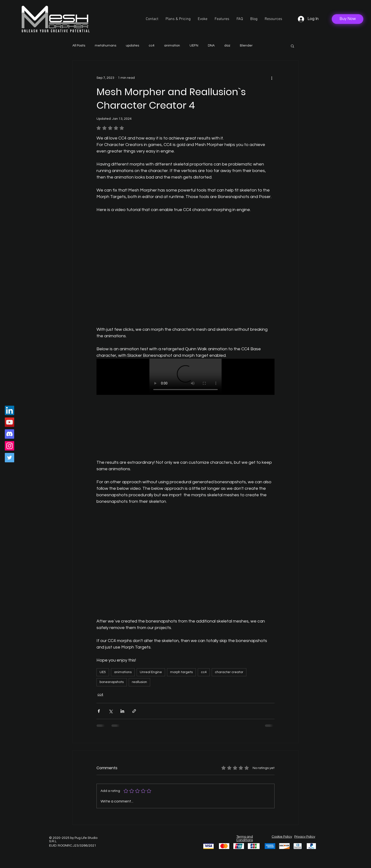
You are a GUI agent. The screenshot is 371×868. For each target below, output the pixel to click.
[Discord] (10, 434)
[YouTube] (10, 422)
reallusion (139, 682)
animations (123, 672)
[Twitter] (10, 458)
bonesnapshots (112, 682)
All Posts (79, 46)
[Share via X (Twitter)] (111, 711)
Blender (246, 46)
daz (227, 46)
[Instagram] (10, 446)
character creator (229, 672)
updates (132, 46)
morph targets (181, 672)
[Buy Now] (348, 19)
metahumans (106, 46)
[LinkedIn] (10, 410)
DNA (211, 46)
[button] (273, 19)
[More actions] (272, 78)
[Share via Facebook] (99, 711)
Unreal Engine (151, 672)
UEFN (194, 46)
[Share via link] (134, 711)
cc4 (152, 46)
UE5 (103, 672)
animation (172, 46)
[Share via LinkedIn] (122, 711)
